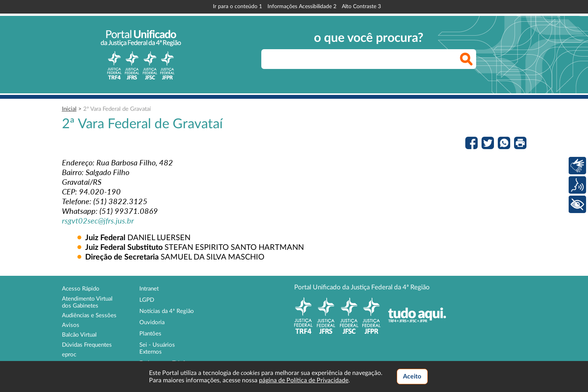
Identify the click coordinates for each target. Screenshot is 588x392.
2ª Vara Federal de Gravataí (117, 109)
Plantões (150, 334)
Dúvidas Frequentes (87, 345)
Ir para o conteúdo (237, 7)
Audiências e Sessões (89, 315)
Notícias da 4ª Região (167, 311)
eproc (69, 355)
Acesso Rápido (81, 289)
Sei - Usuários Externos (157, 348)
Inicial (69, 109)
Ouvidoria (152, 322)
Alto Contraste (361, 7)
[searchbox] (369, 59)
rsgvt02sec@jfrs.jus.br (98, 220)
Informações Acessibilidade (302, 7)
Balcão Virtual (79, 335)
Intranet (149, 289)
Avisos (71, 325)
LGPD (147, 300)
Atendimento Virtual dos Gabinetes (87, 302)
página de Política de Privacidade (304, 380)
